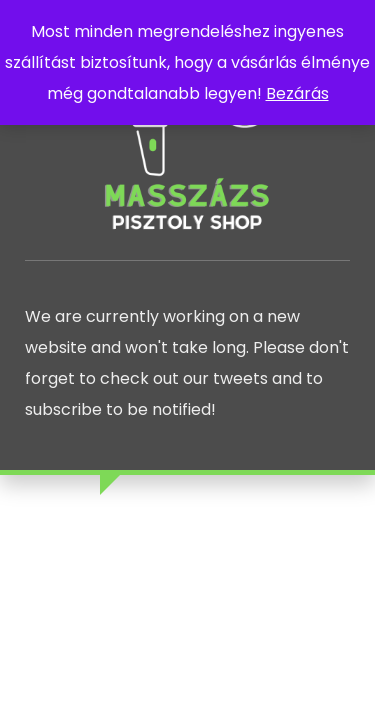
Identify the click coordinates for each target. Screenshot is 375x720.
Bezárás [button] (297, 93)
